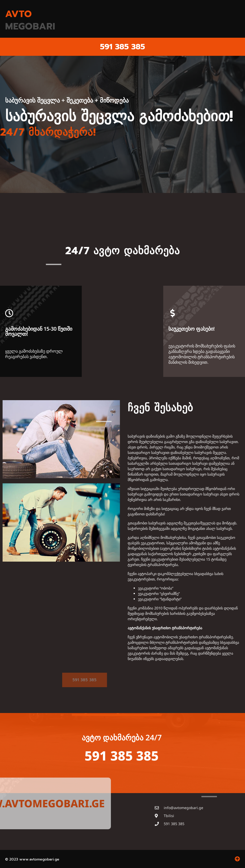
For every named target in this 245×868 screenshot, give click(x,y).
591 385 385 (123, 47)
